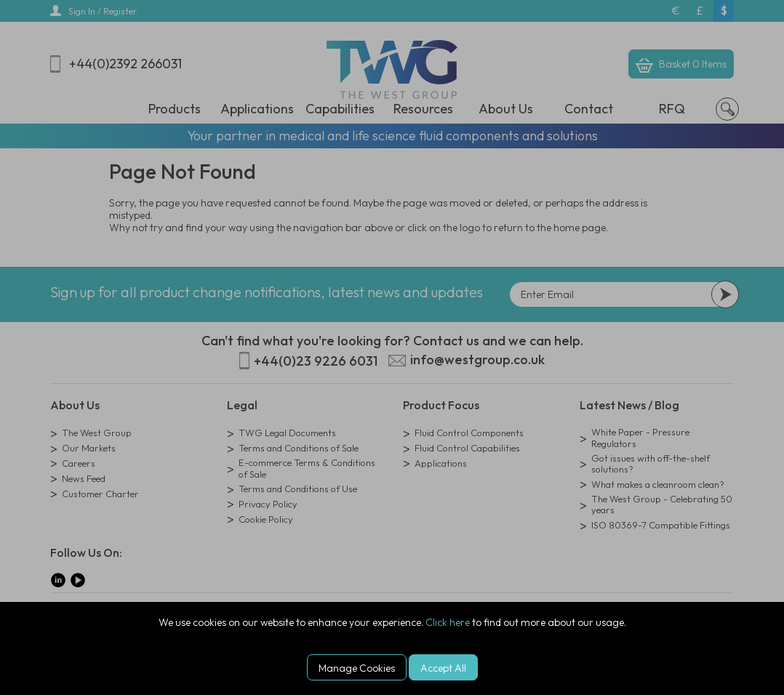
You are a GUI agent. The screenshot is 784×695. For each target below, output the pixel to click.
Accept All (443, 668)
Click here (448, 622)
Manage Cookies (357, 668)
